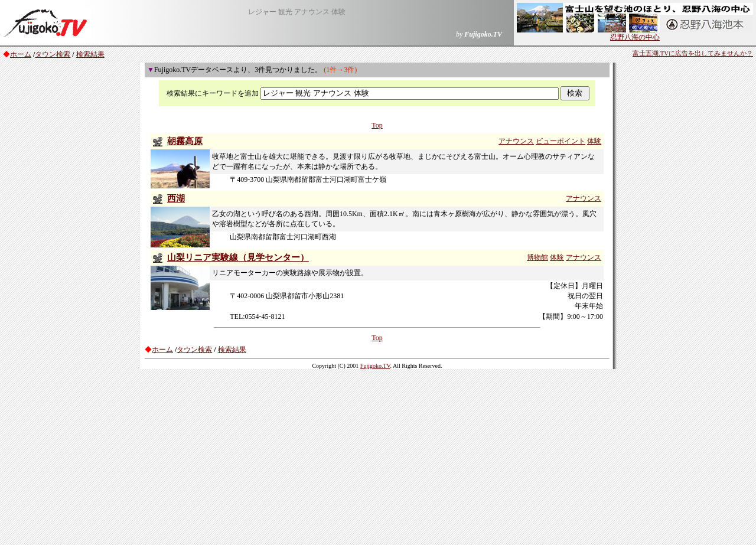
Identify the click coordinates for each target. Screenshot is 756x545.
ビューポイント (561, 141)
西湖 (176, 198)
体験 (594, 141)
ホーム (21, 54)
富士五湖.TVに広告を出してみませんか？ (693, 53)
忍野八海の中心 (635, 34)
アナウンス (516, 141)
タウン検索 (53, 54)
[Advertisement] (378, 456)
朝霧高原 (185, 141)
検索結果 (90, 54)
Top (377, 125)
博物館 (537, 257)
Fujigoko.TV (375, 366)
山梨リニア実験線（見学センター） (238, 257)
